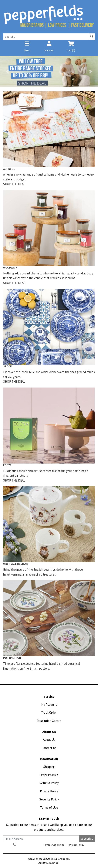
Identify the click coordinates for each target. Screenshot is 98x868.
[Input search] (46, 37)
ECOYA (7, 465)
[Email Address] (41, 839)
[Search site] (92, 37)
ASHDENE (9, 169)
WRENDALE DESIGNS (16, 564)
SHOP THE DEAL (14, 184)
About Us (49, 740)
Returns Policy (49, 783)
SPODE (7, 366)
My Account (49, 704)
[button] (7, 72)
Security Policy (49, 799)
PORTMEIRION (12, 658)
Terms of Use (49, 808)
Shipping (49, 767)
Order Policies (49, 775)
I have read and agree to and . (49, 844)
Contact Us (49, 748)
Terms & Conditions (54, 845)
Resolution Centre (49, 721)
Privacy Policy (49, 791)
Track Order (49, 712)
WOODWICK (10, 268)
